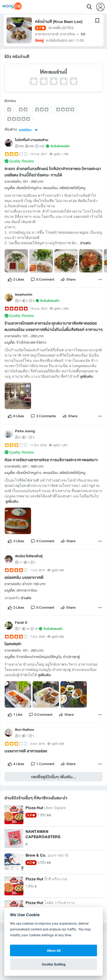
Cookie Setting (54, 964)
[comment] (42, 280)
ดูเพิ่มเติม (87, 377)
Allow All (54, 950)
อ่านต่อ (85, 243)
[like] (16, 280)
